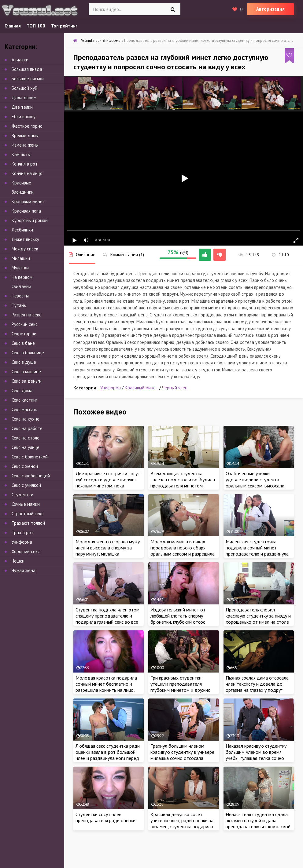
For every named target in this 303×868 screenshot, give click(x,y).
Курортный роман (30, 220)
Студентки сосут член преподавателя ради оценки (105, 817)
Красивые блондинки (23, 187)
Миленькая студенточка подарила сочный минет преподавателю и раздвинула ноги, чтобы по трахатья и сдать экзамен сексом (257, 554)
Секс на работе (27, 428)
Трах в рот (22, 532)
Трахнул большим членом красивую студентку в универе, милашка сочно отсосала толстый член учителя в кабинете (183, 758)
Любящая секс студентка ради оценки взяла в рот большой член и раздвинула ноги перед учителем (108, 755)
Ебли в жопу (24, 117)
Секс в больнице (28, 353)
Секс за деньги (27, 381)
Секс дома (22, 390)
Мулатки (20, 268)
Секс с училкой (26, 485)
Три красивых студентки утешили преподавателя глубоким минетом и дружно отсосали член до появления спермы (181, 690)
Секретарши (24, 334)
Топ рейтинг (64, 26)
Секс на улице (26, 447)
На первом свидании (22, 282)
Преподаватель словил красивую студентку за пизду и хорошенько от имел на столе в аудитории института (258, 619)
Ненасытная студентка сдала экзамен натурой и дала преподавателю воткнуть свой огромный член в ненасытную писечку (258, 826)
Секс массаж (24, 409)
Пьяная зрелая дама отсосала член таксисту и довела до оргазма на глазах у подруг (257, 684)
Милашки (21, 258)
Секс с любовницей (31, 476)
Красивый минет (141, 388)
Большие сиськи (28, 79)
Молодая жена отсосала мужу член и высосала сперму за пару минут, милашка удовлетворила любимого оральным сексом (108, 554)
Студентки (22, 495)
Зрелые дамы (25, 135)
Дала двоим (24, 98)
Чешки (18, 561)
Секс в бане (23, 343)
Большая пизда (27, 69)
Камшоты (21, 154)
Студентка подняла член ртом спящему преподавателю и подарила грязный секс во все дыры (107, 619)
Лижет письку (25, 239)
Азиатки (20, 60)
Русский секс (25, 324)
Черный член (175, 388)
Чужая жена (24, 570)
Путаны (19, 305)
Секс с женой (25, 466)
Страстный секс (28, 514)
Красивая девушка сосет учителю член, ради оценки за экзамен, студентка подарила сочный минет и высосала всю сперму (182, 826)
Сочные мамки (26, 504)
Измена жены (25, 145)
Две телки (22, 107)
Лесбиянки (22, 230)
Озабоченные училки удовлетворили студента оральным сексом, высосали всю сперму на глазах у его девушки (255, 486)
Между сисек (25, 249)
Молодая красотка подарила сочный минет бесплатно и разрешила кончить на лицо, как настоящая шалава (106, 687)
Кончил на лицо (27, 173)
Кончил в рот (25, 164)
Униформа (111, 388)
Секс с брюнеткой (30, 457)
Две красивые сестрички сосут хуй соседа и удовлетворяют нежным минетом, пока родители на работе (108, 483)
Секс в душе (24, 362)
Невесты (20, 296)
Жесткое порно (27, 126)
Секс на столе (26, 438)
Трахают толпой (28, 523)
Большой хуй (24, 88)
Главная (13, 26)
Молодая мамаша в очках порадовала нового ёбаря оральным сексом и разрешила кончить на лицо (183, 551)
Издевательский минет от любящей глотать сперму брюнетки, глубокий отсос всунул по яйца (178, 619)
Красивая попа (26, 211)
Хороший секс (26, 551)
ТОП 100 (36, 26)
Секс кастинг (24, 400)
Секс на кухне (26, 419)
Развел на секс (26, 315)
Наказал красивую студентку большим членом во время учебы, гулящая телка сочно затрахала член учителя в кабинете (256, 758)
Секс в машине (26, 372)
